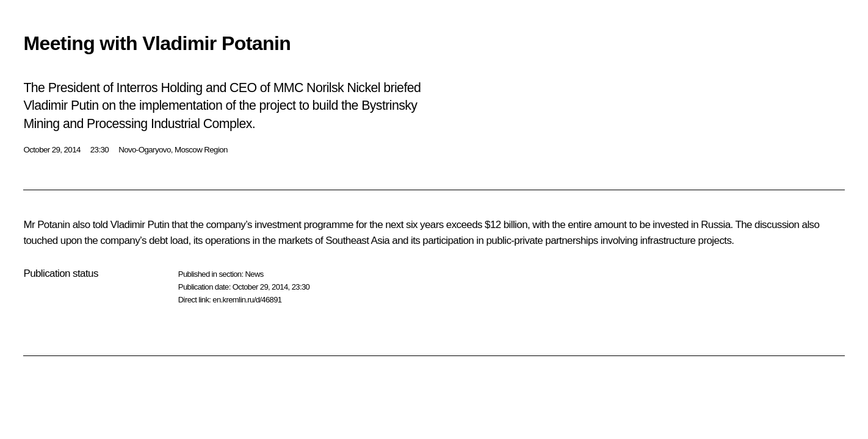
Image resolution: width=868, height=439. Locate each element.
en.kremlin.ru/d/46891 (247, 300)
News (254, 274)
